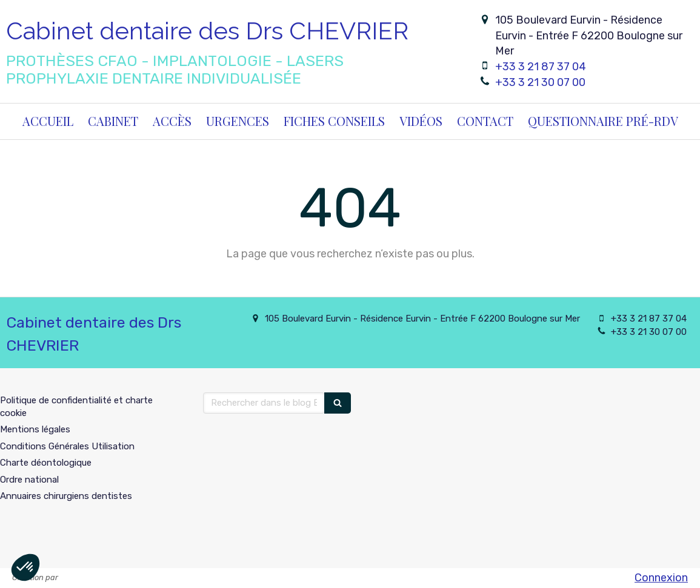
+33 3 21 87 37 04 (541, 67)
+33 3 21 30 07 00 (540, 82)
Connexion (661, 578)
